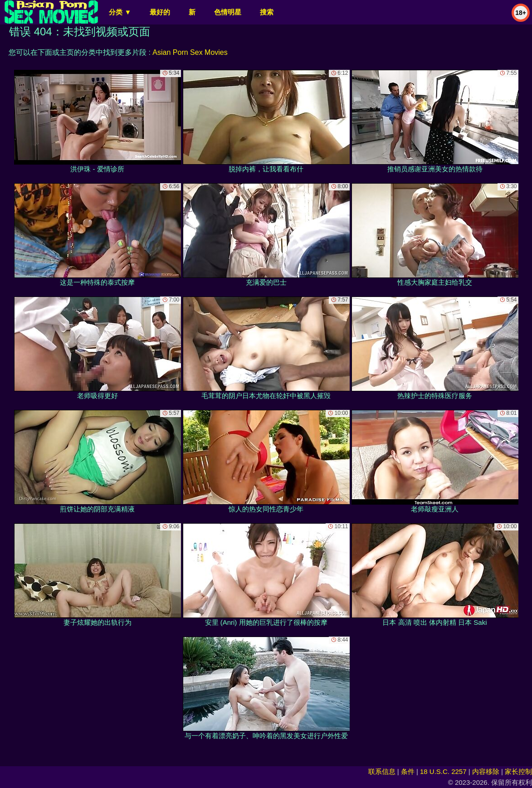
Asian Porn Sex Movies (190, 52)
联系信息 (382, 771)
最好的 (160, 12)
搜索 (267, 12)
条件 (408, 771)
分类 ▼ (120, 12)
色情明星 (228, 12)
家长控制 (518, 771)
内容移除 (486, 771)
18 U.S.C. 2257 (443, 771)
